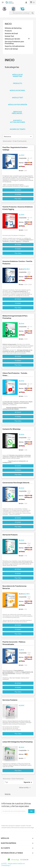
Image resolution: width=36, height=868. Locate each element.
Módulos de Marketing (13, 28)
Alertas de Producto (10, 535)
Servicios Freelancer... (18, 113)
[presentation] (16, 818)
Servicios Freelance (10, 700)
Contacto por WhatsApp (11, 429)
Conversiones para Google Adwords (16, 483)
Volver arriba (25, 788)
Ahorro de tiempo (11, 49)
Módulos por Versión (12, 39)
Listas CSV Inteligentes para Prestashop (18, 742)
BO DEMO (18, 190)
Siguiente (28, 782)
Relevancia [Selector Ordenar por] (18, 137)
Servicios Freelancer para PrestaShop (14, 43)
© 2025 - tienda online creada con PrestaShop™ (13, 864)
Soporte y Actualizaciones (15, 46)
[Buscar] (22, 13)
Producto (8, 31)
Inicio (8, 24)
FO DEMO (18, 194)
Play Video (18, 199)
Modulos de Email (11, 34)
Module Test (9, 36)
